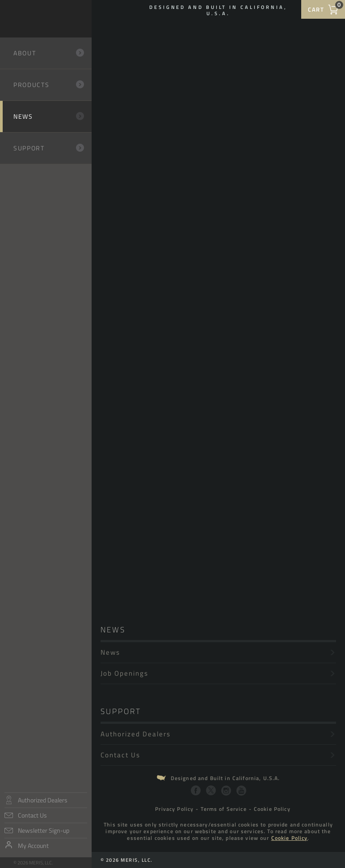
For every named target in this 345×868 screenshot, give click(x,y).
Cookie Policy (272, 809)
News (42, 116)
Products (49, 85)
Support (49, 148)
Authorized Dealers (43, 800)
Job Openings (218, 673)
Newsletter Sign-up (44, 830)
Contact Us (32, 815)
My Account (33, 845)
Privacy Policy (174, 809)
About (49, 53)
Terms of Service (223, 809)
